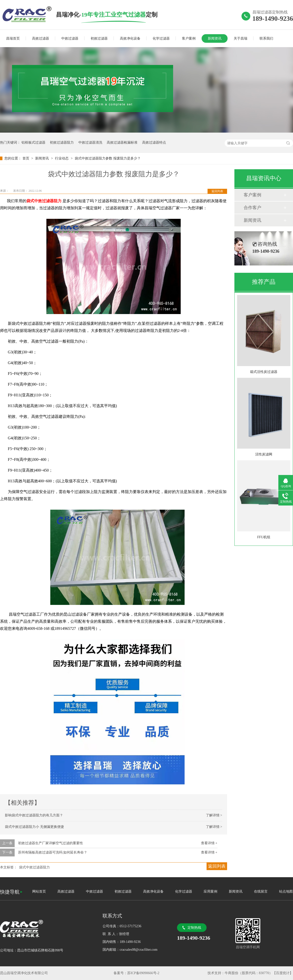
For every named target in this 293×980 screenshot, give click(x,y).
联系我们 (266, 38)
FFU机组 (264, 537)
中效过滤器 (70, 38)
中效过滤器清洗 (90, 142)
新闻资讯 (215, 38)
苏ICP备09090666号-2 (143, 973)
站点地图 (286, 891)
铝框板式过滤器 (33, 142)
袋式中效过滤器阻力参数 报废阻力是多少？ (108, 158)
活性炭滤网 (264, 454)
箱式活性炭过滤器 (264, 372)
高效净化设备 (130, 38)
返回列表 (217, 191)
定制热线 (194, 928)
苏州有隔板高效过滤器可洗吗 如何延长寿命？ (53, 852)
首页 (26, 158)
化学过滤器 (161, 38)
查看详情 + (209, 843)
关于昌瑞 (241, 38)
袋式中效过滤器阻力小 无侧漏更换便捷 (34, 827)
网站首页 (39, 891)
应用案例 (210, 891)
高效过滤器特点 (154, 142)
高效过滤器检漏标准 (122, 142)
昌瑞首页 (13, 38)
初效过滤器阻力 (62, 142)
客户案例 (189, 38)
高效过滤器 (41, 38)
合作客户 (252, 208)
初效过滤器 (99, 38)
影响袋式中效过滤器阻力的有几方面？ (34, 815)
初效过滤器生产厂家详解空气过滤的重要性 (51, 843)
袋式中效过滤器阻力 (34, 867)
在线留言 (261, 891)
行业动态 (62, 158)
